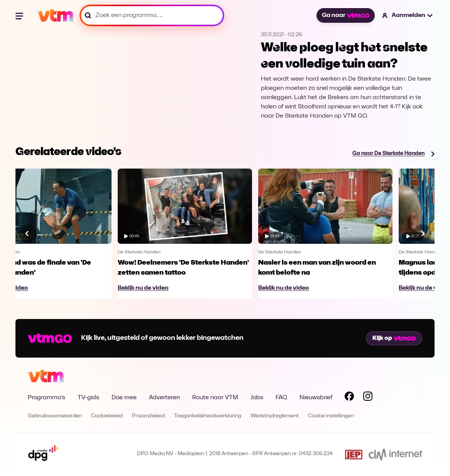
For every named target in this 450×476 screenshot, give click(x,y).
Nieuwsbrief (316, 398)
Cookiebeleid (107, 416)
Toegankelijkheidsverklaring (208, 416)
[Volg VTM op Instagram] (368, 398)
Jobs (257, 398)
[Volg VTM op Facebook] (349, 398)
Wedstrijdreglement (275, 416)
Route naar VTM (215, 398)
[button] (408, 15)
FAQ (281, 398)
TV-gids (88, 398)
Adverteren (164, 398)
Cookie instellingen (331, 416)
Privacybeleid (148, 416)
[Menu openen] (20, 15)
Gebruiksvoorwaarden (55, 416)
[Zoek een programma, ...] (152, 15)
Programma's (47, 398)
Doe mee (124, 398)
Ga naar (345, 15)
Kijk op (394, 338)
